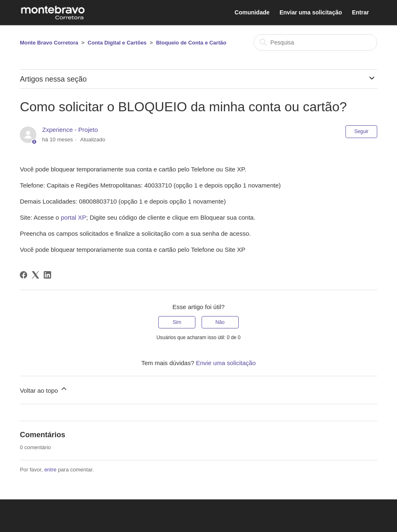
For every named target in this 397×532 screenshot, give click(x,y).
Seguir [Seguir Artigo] (361, 131)
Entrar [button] (361, 12)
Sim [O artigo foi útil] (177, 322)
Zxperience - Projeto (70, 130)
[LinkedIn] (47, 275)
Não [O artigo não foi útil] (220, 322)
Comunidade (252, 12)
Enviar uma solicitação (311, 12)
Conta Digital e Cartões (117, 43)
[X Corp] (35, 275)
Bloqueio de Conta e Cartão (191, 43)
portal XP (73, 217)
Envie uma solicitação (226, 363)
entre (50, 470)
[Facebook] (23, 275)
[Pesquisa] (315, 42)
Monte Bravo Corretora (49, 43)
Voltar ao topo (44, 389)
